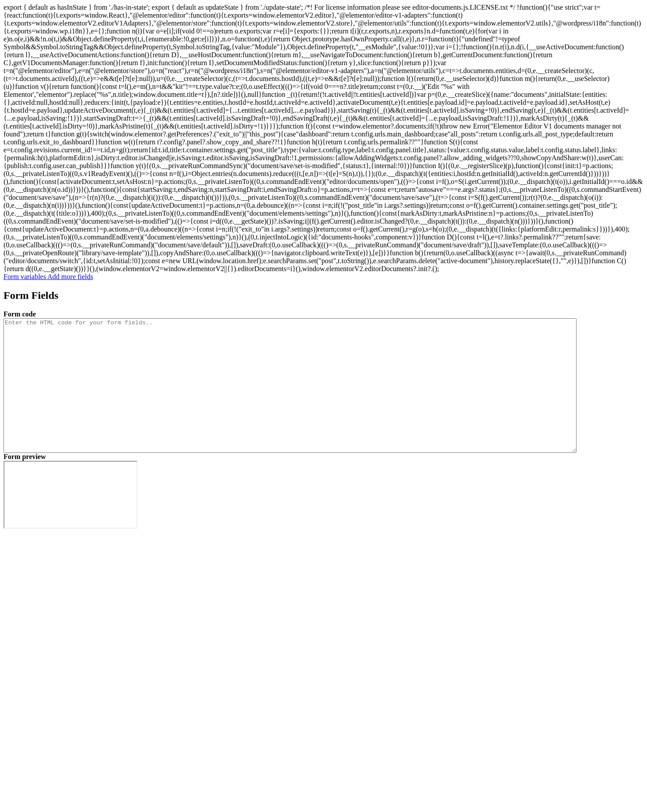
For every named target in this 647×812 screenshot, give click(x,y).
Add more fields (70, 277)
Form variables (26, 277)
